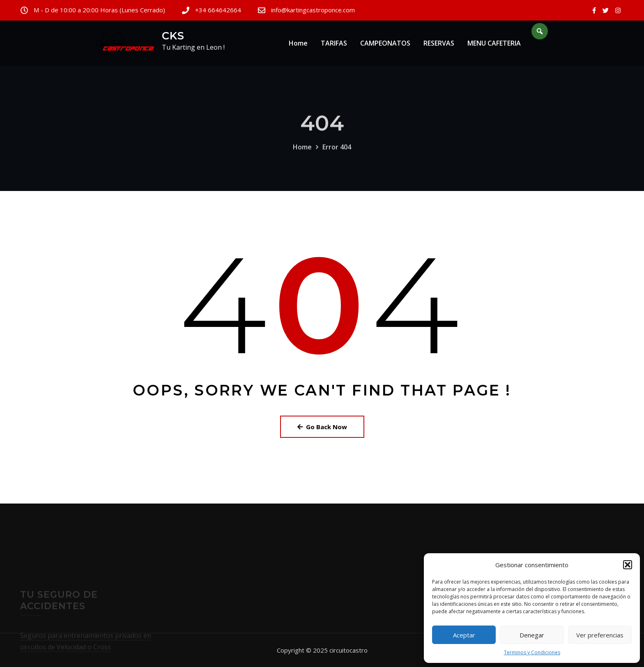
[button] (628, 565)
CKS (173, 36)
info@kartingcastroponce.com (313, 10)
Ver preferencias (600, 635)
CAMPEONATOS (385, 45)
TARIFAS (334, 45)
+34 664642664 (218, 10)
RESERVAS (439, 45)
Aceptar (464, 635)
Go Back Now (322, 427)
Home (298, 45)
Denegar (532, 635)
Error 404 (337, 154)
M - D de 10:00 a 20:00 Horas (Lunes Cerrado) (99, 10)
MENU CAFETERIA (494, 45)
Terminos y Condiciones (532, 652)
